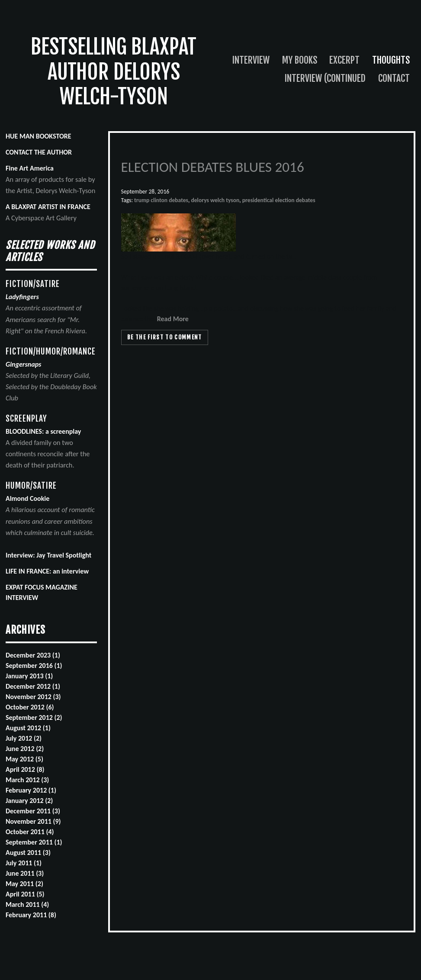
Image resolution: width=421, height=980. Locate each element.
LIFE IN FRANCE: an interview (47, 571)
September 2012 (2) (34, 717)
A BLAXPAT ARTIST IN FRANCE (48, 207)
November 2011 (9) (33, 821)
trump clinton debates (161, 200)
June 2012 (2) (25, 749)
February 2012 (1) (31, 790)
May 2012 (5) (24, 759)
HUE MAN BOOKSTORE (39, 136)
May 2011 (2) (24, 884)
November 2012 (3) (33, 697)
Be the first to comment (165, 337)
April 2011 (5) (25, 894)
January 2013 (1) (29, 676)
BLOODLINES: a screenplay (43, 431)
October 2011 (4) (30, 832)
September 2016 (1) (34, 666)
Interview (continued (325, 78)
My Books (300, 60)
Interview (251, 60)
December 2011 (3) (33, 811)
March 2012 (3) (27, 780)
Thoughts (391, 60)
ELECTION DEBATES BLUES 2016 (213, 167)
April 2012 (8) (25, 769)
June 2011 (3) (25, 873)
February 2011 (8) (31, 915)
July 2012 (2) (24, 738)
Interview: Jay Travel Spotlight (48, 555)
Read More (173, 319)
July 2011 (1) (24, 863)
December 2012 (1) (33, 686)
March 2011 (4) (27, 904)
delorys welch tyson (215, 200)
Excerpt (344, 60)
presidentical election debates (279, 200)
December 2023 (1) (33, 655)
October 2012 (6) (30, 707)
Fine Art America (30, 168)
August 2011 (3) (28, 853)
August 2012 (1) (28, 728)
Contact (394, 78)
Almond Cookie (27, 498)
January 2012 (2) (29, 801)
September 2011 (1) (34, 842)
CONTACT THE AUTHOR (39, 152)
